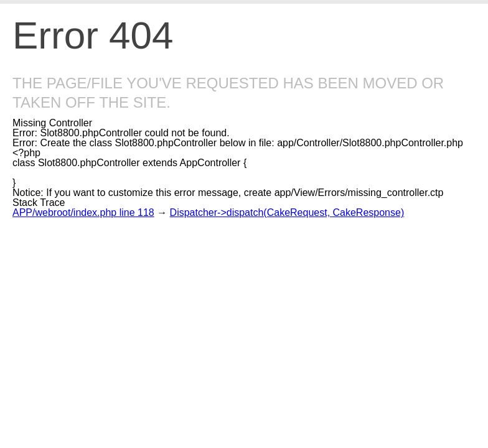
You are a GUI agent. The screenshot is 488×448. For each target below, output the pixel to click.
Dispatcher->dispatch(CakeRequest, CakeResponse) (287, 212)
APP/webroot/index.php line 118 (83, 212)
